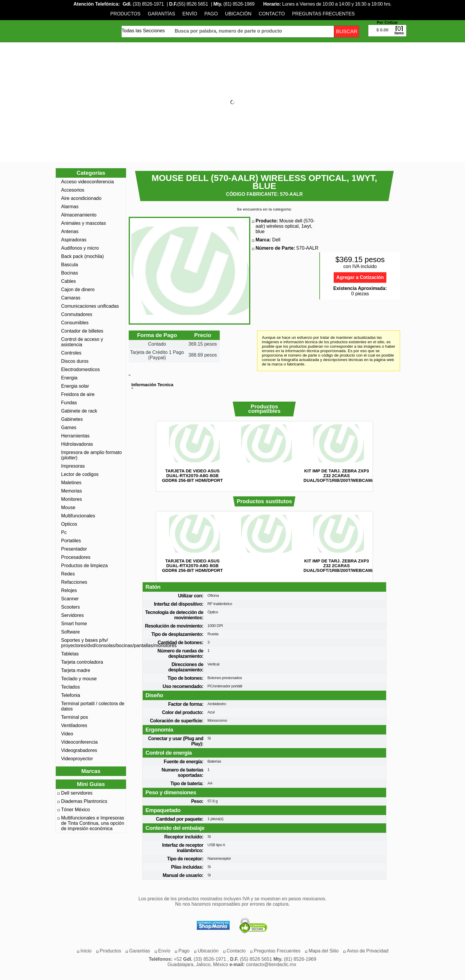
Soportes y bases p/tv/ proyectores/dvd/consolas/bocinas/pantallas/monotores (93, 643)
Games (69, 428)
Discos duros (75, 361)
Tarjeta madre (76, 670)
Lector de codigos (80, 474)
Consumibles (75, 323)
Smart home (74, 624)
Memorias (71, 491)
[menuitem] (125, 14)
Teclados (70, 687)
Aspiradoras (74, 240)
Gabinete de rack (79, 411)
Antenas (70, 231)
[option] (192, 454)
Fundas (69, 403)
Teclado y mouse (79, 679)
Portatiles (71, 541)
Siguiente (381, 457)
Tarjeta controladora (82, 662)
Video (67, 734)
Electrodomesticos (81, 369)
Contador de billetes (82, 331)
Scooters (70, 607)
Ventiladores (74, 725)
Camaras (71, 298)
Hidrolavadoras (77, 444)
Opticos (69, 524)
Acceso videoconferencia (87, 182)
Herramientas (75, 436)
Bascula (70, 265)
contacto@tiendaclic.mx (271, 964)
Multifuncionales (78, 516)
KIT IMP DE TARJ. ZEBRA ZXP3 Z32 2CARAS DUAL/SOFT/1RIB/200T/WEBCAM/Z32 (342, 476)
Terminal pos (75, 717)
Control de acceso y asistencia (82, 342)
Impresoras (73, 466)
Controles (71, 353)
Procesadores (76, 557)
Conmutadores (77, 314)
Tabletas (70, 654)
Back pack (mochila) (82, 256)
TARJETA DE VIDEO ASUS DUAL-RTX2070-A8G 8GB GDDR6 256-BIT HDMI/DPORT (192, 476)
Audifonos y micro (80, 248)
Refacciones (74, 582)
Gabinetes (72, 419)
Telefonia (71, 695)
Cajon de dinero (78, 289)
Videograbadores (79, 750)
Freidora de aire (78, 394)
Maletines (71, 483)
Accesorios (73, 190)
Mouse (68, 507)
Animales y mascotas (83, 223)
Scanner (70, 599)
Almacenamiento (79, 215)
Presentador (74, 549)
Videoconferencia (79, 742)
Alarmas (70, 207)
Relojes (69, 590)
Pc (64, 532)
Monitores (71, 499)
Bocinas (70, 273)
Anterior (148, 457)
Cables (69, 281)
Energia (69, 378)
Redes (68, 574)
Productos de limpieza (84, 566)
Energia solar (75, 386)
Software (70, 632)
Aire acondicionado (81, 198)
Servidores (72, 615)
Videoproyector (77, 759)
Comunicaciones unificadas (90, 306)
